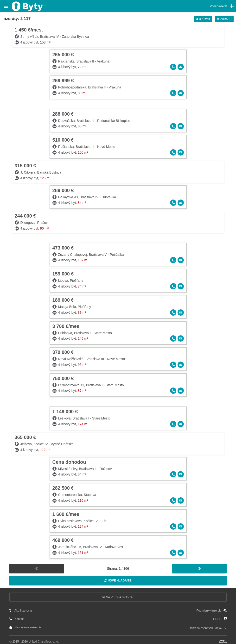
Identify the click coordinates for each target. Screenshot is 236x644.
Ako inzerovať (21, 610)
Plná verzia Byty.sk (118, 597)
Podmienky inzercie (211, 610)
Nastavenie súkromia (25, 627)
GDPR (220, 619)
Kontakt (17, 619)
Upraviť (203, 19)
